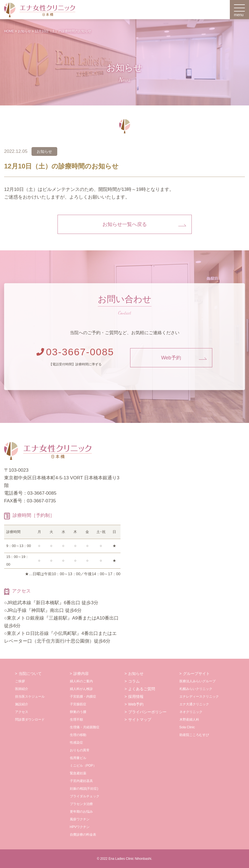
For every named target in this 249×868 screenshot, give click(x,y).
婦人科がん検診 (81, 689)
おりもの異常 (80, 750)
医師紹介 (22, 689)
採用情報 (136, 697)
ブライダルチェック (85, 796)
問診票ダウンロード (30, 720)
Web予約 (171, 358)
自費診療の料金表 (83, 835)
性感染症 (76, 743)
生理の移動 (78, 735)
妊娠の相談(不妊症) (84, 789)
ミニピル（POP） (83, 766)
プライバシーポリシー (147, 712)
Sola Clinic (187, 727)
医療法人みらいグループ (198, 681)
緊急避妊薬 (78, 773)
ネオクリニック (191, 712)
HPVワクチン (80, 827)
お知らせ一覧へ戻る (125, 224)
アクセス (22, 712)
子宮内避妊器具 (81, 781)
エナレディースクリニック (199, 697)
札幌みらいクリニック (196, 689)
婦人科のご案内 (81, 681)
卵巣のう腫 (78, 712)
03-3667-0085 (75, 352)
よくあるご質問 (142, 689)
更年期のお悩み (81, 812)
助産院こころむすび (194, 735)
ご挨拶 (20, 681)
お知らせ (136, 674)
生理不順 (76, 720)
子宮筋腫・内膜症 (83, 697)
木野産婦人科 (189, 720)
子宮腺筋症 (78, 704)
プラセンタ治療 (81, 804)
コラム (134, 681)
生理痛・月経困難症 (85, 727)
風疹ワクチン (80, 819)
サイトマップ (140, 720)
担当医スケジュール (30, 697)
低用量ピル (78, 758)
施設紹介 (22, 704)
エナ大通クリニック (194, 704)
